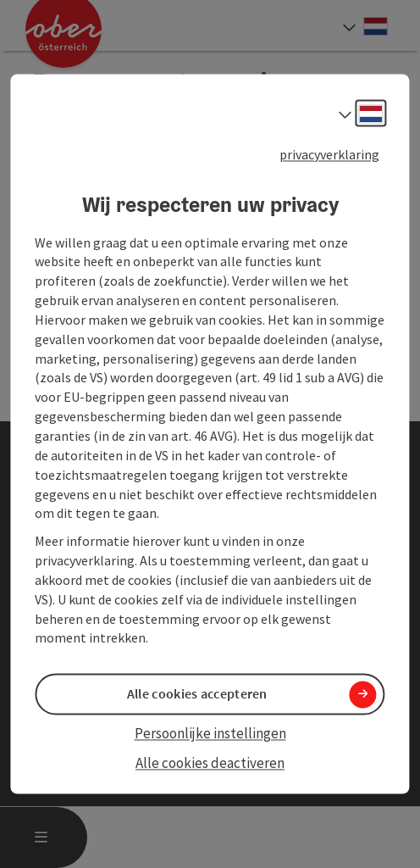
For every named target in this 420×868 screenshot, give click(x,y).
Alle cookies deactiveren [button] (210, 763)
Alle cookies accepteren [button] (197, 694)
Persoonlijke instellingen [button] (210, 734)
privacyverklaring (329, 154)
